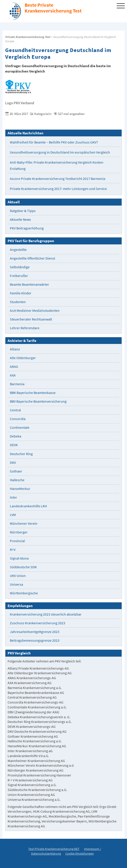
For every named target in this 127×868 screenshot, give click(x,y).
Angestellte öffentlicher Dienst (32, 258)
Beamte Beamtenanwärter (29, 284)
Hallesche (17, 480)
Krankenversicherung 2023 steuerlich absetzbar (46, 614)
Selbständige (20, 267)
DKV (13, 463)
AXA (13, 375)
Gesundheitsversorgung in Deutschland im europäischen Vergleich (60, 152)
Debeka (16, 436)
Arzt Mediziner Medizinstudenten (35, 311)
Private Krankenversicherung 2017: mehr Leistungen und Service (58, 189)
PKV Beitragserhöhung (27, 228)
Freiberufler (19, 276)
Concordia (18, 419)
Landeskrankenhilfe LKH (28, 506)
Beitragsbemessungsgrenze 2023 (35, 640)
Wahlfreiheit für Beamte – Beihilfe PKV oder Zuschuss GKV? (54, 142)
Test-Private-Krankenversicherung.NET (54, 849)
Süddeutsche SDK (23, 567)
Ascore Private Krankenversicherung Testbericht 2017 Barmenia (58, 179)
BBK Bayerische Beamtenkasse (33, 393)
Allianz (15, 349)
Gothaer (16, 471)
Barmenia (17, 384)
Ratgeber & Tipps (23, 211)
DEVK (14, 445)
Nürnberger (19, 532)
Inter (13, 497)
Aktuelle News (20, 220)
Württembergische (24, 593)
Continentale (20, 428)
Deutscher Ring (21, 454)
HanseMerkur (20, 489)
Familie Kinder (21, 293)
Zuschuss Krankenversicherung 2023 (38, 623)
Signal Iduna (19, 558)
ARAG (14, 367)
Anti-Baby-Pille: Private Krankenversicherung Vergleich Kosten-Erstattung (57, 165)
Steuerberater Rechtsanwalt (31, 319)
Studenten (18, 302)
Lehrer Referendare (25, 328)
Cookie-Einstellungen (80, 853)
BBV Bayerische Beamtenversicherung (38, 401)
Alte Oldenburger (23, 358)
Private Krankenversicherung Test (28, 37)
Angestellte (18, 250)
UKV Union (18, 576)
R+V (13, 550)
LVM (13, 515)
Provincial (17, 541)
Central (15, 410)
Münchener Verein (24, 524)
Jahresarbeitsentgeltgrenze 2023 (35, 632)
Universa (16, 584)
